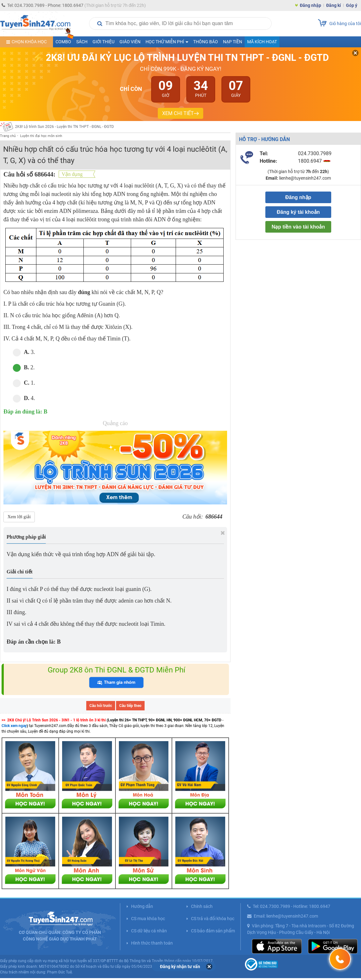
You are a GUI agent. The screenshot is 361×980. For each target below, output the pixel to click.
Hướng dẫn (142, 906)
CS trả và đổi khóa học (213, 919)
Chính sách (202, 906)
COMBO (65, 40)
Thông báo (206, 42)
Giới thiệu (104, 42)
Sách (82, 42)
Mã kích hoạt (262, 42)
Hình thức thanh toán (152, 943)
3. (24, 352)
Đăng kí (334, 5)
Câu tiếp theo (130, 706)
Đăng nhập (311, 5)
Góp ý (352, 5)
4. (24, 398)
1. (24, 383)
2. (24, 368)
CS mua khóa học (148, 919)
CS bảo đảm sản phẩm (213, 931)
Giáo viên (130, 42)
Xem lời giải (19, 517)
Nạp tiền (233, 42)
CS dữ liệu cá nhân (149, 931)
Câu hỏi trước (101, 706)
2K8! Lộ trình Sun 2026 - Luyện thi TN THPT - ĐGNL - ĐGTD (64, 127)
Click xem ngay (14, 726)
